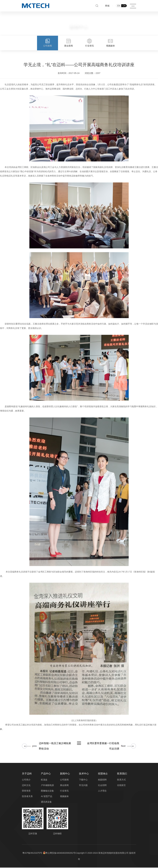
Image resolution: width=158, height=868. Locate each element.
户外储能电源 (47, 786)
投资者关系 (27, 797)
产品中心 (46, 774)
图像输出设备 (47, 791)
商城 (107, 6)
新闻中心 (65, 774)
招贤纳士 (103, 774)
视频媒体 (64, 797)
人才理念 (102, 791)
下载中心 (83, 780)
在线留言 (121, 786)
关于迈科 (27, 774)
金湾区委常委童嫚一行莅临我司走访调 (103, 746)
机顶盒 (44, 780)
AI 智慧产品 (47, 797)
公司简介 (26, 780)
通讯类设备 (46, 802)
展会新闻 (64, 786)
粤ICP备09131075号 (32, 853)
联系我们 (122, 774)
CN (124, 6)
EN (119, 6)
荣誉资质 (26, 791)
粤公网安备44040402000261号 (60, 853)
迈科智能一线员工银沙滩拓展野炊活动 (55, 746)
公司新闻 (64, 780)
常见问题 (83, 786)
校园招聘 (102, 780)
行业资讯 (64, 791)
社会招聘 (102, 786)
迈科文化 (26, 786)
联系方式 (121, 780)
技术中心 (84, 774)
